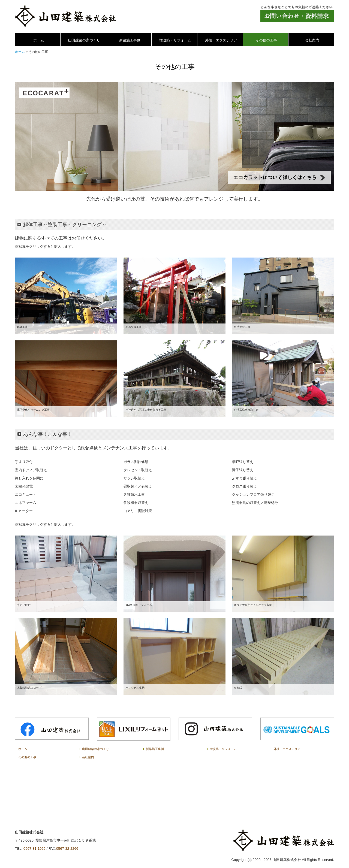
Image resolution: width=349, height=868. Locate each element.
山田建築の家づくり (84, 40)
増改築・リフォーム (175, 40)
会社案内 (312, 40)
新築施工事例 (130, 40)
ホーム (39, 40)
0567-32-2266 (67, 849)
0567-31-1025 (34, 849)
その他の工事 (266, 40)
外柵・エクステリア (221, 40)
